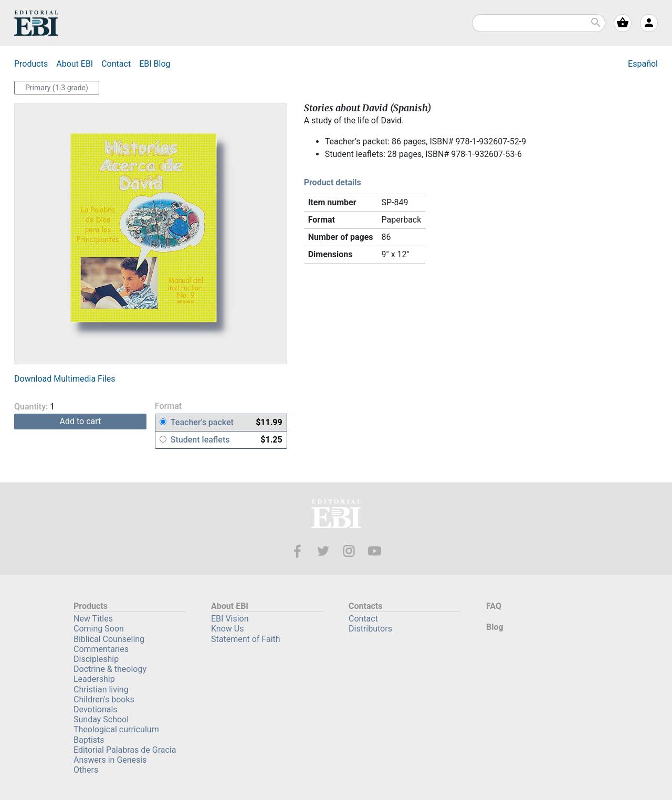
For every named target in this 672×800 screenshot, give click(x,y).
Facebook (297, 551)
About (75, 64)
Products (31, 64)
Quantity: (49, 407)
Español (643, 64)
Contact (116, 64)
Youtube (375, 551)
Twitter (323, 551)
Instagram (349, 551)
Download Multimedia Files (65, 379)
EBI (36, 23)
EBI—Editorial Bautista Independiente (336, 515)
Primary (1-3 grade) (57, 88)
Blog (155, 64)
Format (168, 407)
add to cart (81, 421)
